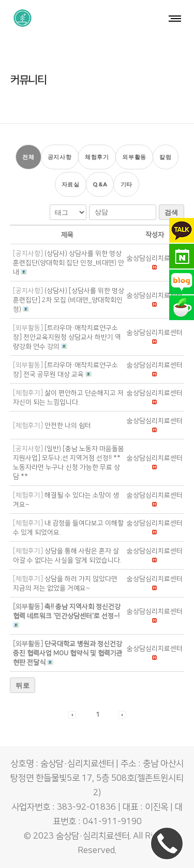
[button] (155, 258)
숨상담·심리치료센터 (93, 836)
